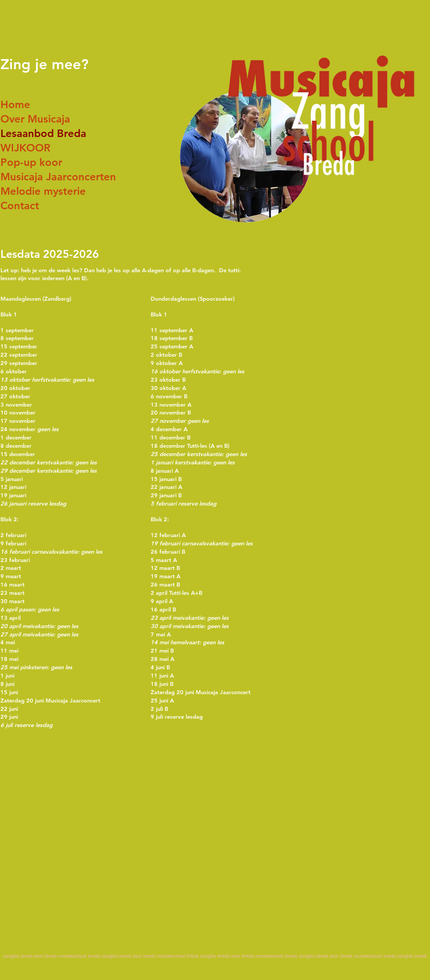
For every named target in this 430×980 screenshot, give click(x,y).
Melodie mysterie (43, 191)
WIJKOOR (25, 148)
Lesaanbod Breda (43, 133)
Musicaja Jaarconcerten (58, 177)
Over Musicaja (35, 119)
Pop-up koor (31, 162)
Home (15, 104)
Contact (20, 205)
